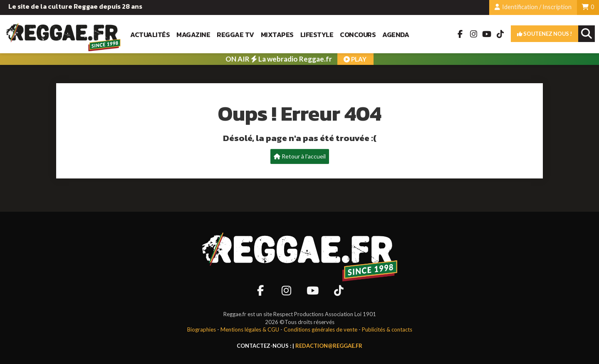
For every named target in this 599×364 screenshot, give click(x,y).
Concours (358, 35)
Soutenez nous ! (545, 34)
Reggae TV (235, 35)
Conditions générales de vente (321, 329)
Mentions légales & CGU (250, 329)
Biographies (202, 329)
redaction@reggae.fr (329, 346)
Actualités (150, 35)
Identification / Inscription (533, 7)
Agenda (396, 35)
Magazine (193, 35)
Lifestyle (317, 35)
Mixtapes (277, 35)
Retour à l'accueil (300, 156)
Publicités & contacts (387, 329)
